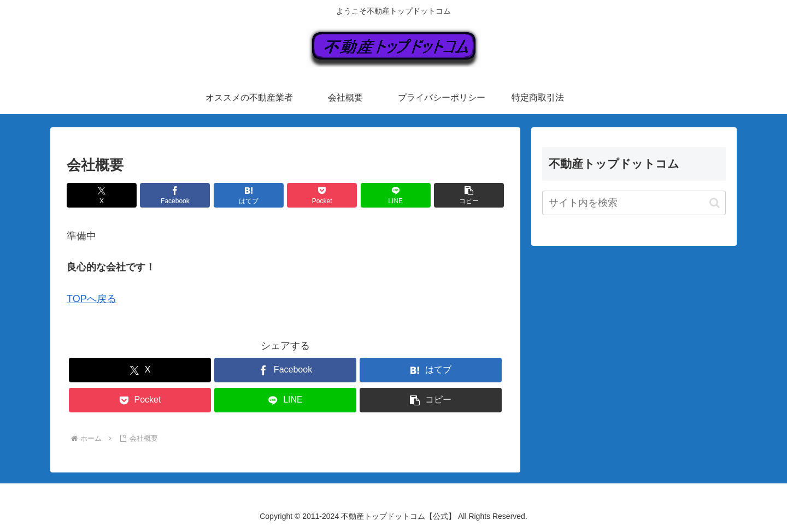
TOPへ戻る (92, 299)
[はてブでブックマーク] (249, 195)
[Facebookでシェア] (175, 195)
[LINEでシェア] (396, 195)
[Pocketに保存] (322, 195)
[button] (469, 195)
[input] (634, 203)
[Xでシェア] (102, 195)
